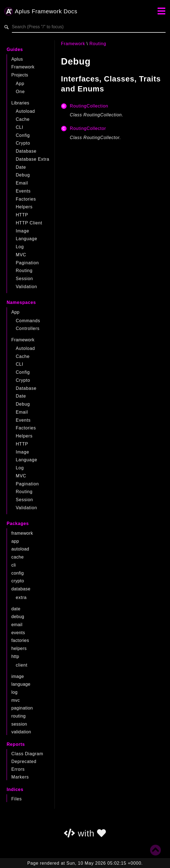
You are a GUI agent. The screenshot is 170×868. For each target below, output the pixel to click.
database (21, 589)
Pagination (27, 263)
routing (19, 716)
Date (21, 167)
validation (21, 732)
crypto (18, 581)
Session (24, 279)
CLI (19, 127)
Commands (28, 321)
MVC (21, 255)
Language (27, 239)
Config (23, 135)
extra (21, 597)
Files (17, 799)
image (18, 676)
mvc (16, 700)
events (18, 633)
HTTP (22, 215)
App (20, 84)
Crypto (23, 143)
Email (22, 183)
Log (20, 247)
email (17, 625)
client (22, 665)
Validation (26, 287)
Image (22, 231)
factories (20, 640)
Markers (20, 777)
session (19, 724)
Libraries (20, 103)
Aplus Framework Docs (41, 12)
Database (26, 151)
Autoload (25, 111)
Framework (23, 67)
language (21, 684)
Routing (24, 271)
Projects (20, 75)
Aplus (17, 59)
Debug (23, 175)
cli (14, 565)
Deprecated (24, 761)
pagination (22, 708)
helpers (19, 648)
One (20, 92)
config (18, 573)
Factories (26, 199)
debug (18, 617)
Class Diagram (27, 754)
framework (22, 533)
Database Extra (32, 159)
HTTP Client (29, 223)
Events (23, 191)
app (15, 541)
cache (18, 557)
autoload (20, 549)
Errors (18, 769)
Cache (23, 119)
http (15, 656)
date (16, 609)
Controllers (28, 328)
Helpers (24, 207)
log (15, 692)
